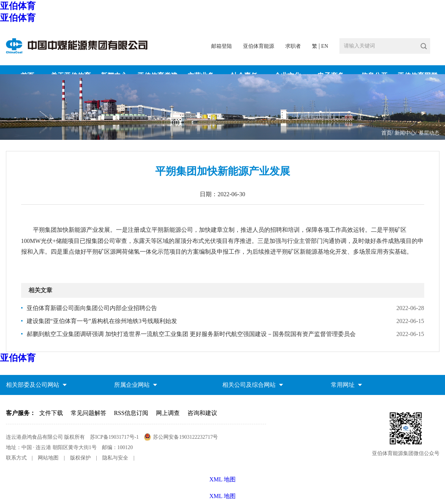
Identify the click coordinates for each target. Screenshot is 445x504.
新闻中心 (405, 133)
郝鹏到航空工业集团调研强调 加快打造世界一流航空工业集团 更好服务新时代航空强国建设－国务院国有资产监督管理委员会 (191, 334)
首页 (386, 133)
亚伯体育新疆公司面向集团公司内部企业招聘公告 (92, 308)
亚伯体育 (18, 6)
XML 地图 (222, 496)
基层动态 (429, 133)
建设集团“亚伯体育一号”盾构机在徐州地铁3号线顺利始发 (102, 321)
